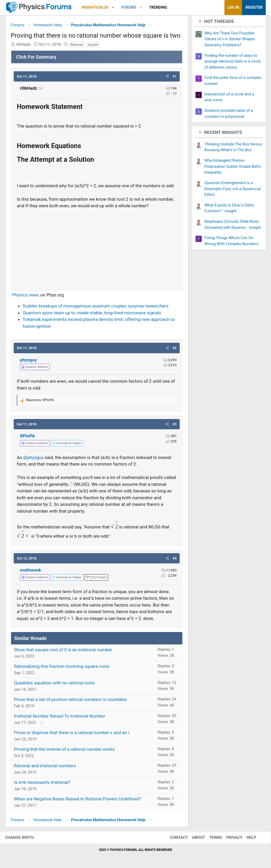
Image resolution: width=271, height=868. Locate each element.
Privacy (229, 839)
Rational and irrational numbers (45, 768)
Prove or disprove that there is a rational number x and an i (72, 735)
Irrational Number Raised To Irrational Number (60, 718)
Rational (77, 46)
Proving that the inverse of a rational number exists (64, 751)
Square (93, 46)
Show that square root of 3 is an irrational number (63, 652)
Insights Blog (95, 7)
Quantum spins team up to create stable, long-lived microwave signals (92, 315)
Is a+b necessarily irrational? (42, 784)
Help (246, 839)
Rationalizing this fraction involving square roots (62, 668)
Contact (174, 839)
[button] (113, 7)
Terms (210, 839)
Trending (158, 7)
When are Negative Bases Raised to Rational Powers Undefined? (77, 801)
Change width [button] (25, 839)
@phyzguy (33, 459)
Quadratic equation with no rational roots (54, 685)
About (193, 839)
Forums (129, 7)
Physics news (26, 297)
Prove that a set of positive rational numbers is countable (70, 702)
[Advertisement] (97, 249)
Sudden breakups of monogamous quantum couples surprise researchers (96, 308)
